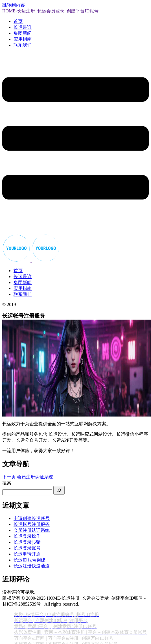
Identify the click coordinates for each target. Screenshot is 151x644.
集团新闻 (23, 33)
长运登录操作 (27, 536)
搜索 (7, 483)
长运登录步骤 (27, 542)
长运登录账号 (27, 548)
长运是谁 (23, 27)
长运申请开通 (27, 554)
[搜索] (59, 490)
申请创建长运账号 (32, 518)
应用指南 (23, 39)
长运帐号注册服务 (32, 524)
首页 (18, 21)
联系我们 (23, 45)
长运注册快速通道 (32, 566)
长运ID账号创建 (29, 560)
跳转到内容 (14, 5)
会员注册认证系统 (32, 530)
